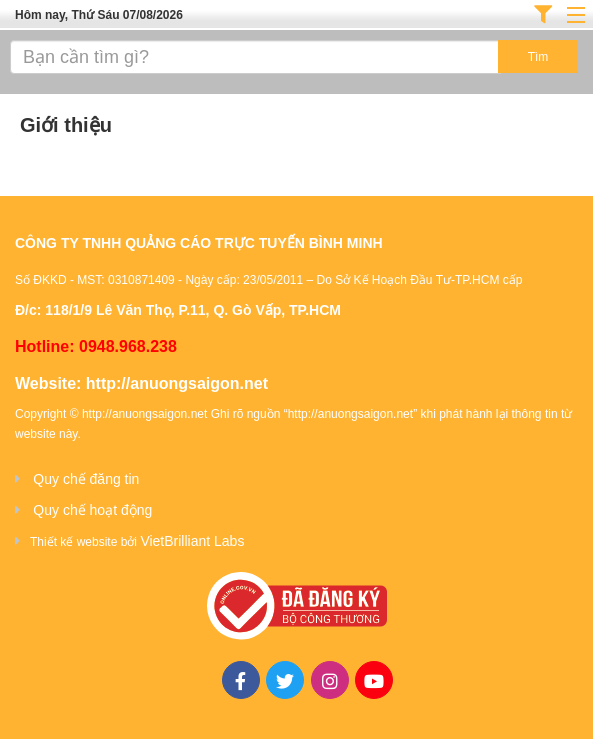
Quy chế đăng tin (86, 479)
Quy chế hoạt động (92, 510)
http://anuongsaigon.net (177, 383)
